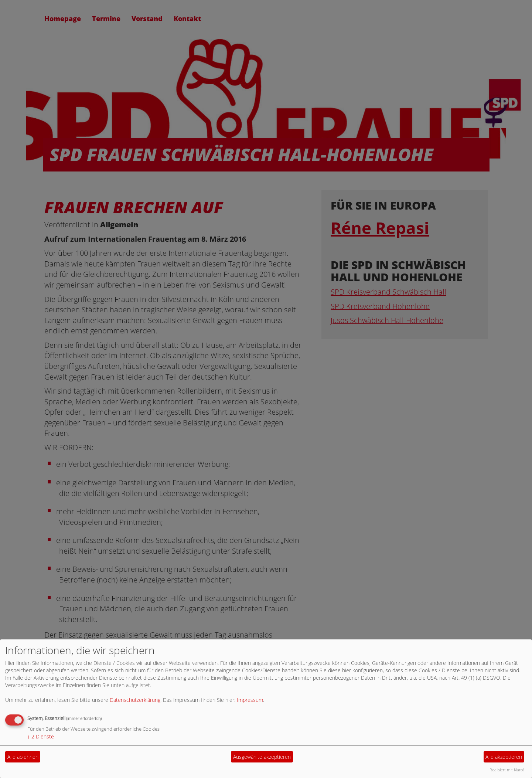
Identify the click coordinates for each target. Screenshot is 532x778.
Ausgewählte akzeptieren (262, 757)
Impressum (250, 700)
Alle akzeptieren (504, 757)
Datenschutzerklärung (135, 700)
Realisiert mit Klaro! (507, 770)
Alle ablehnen (23, 757)
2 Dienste (41, 736)
